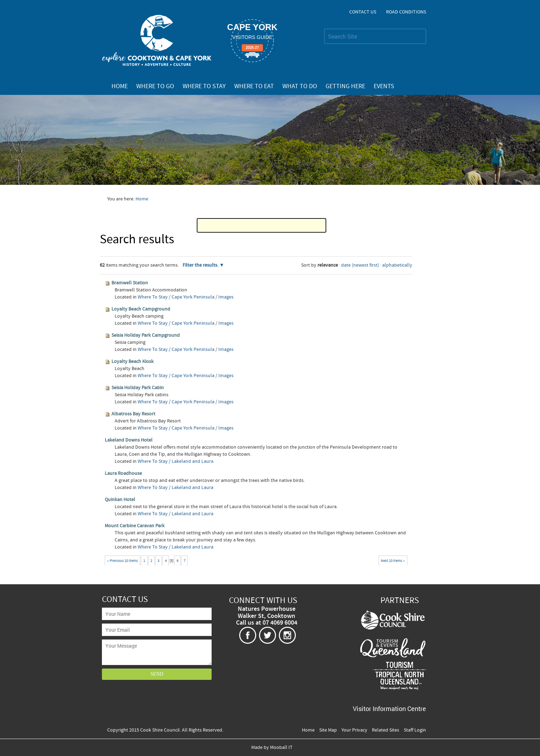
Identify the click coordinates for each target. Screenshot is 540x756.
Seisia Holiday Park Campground (146, 335)
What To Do (300, 86)
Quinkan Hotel (120, 500)
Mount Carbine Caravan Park (135, 526)
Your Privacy (354, 730)
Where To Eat (254, 86)
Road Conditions (406, 12)
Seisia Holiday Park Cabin (138, 388)
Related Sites (386, 730)
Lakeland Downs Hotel (129, 440)
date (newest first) (360, 265)
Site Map (328, 730)
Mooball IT (281, 748)
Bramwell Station (130, 283)
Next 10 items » (393, 561)
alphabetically (397, 265)
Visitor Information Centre (389, 709)
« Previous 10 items (123, 561)
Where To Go (155, 86)
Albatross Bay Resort (133, 414)
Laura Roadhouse (123, 473)
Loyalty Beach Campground (141, 309)
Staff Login (415, 730)
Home (120, 86)
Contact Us (363, 12)
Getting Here (345, 86)
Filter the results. (201, 265)
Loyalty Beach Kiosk (133, 362)
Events (384, 86)
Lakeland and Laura (193, 461)
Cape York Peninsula (193, 297)
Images (226, 297)
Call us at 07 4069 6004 (267, 623)
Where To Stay (204, 86)
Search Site (324, 29)
